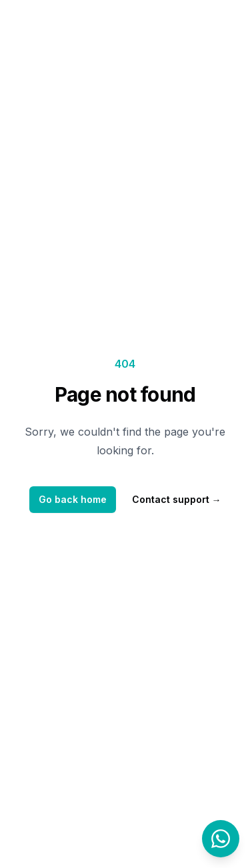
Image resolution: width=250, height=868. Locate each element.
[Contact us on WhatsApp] (221, 839)
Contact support (177, 499)
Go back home (73, 499)
